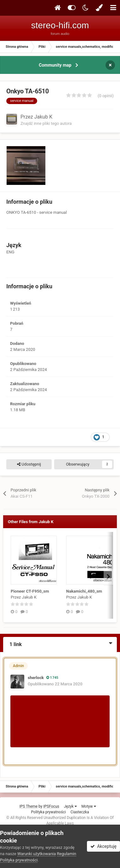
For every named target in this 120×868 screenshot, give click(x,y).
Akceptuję (103, 846)
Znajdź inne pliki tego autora (46, 123)
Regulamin (67, 854)
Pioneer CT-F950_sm (30, 591)
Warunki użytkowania (37, 854)
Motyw (89, 806)
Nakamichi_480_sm (84, 591)
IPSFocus (51, 806)
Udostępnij (29, 464)
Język (70, 806)
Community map (55, 65)
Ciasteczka (80, 812)
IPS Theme (28, 806)
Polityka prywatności (49, 812)
